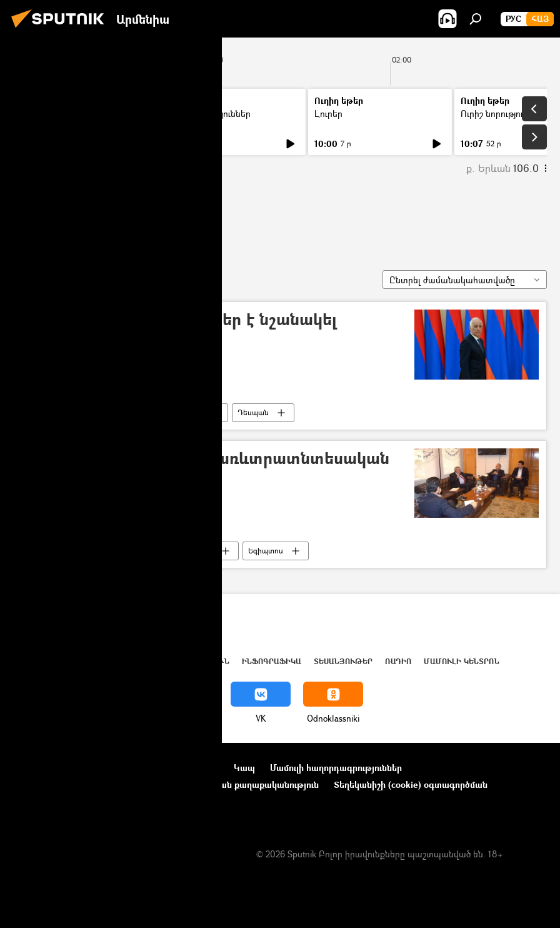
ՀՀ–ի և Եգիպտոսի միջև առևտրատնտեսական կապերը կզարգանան (205, 468)
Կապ (244, 768)
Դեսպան (253, 412)
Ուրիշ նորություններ (209, 113)
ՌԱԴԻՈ (398, 661)
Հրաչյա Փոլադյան (79, 218)
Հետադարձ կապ (49, 801)
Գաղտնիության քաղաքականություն (242, 784)
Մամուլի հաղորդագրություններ (336, 768)
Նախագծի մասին (51, 768)
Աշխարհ (127, 661)
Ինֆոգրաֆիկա (272, 661)
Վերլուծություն (193, 661)
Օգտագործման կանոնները (161, 768)
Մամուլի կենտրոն (462, 661)
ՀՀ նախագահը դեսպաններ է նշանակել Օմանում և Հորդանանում (179, 330)
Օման (192, 412)
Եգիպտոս (266, 551)
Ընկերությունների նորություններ (82, 784)
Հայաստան (127, 412)
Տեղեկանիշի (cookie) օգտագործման (411, 784)
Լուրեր (36, 113)
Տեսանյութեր (343, 661)
